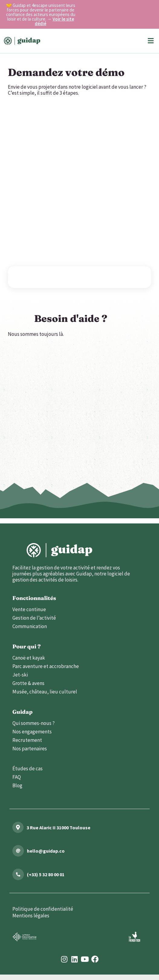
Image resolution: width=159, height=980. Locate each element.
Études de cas (28, 769)
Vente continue (29, 609)
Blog (17, 785)
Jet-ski (20, 675)
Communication (30, 626)
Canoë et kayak (29, 658)
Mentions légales (31, 916)
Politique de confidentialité (43, 909)
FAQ (17, 777)
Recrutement (27, 740)
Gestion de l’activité (34, 618)
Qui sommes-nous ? (34, 723)
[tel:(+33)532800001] (18, 874)
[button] (151, 41)
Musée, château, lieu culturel (45, 692)
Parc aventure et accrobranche (46, 666)
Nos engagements (32, 732)
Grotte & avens (28, 683)
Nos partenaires (30, 749)
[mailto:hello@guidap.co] (18, 851)
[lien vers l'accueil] (59, 550)
